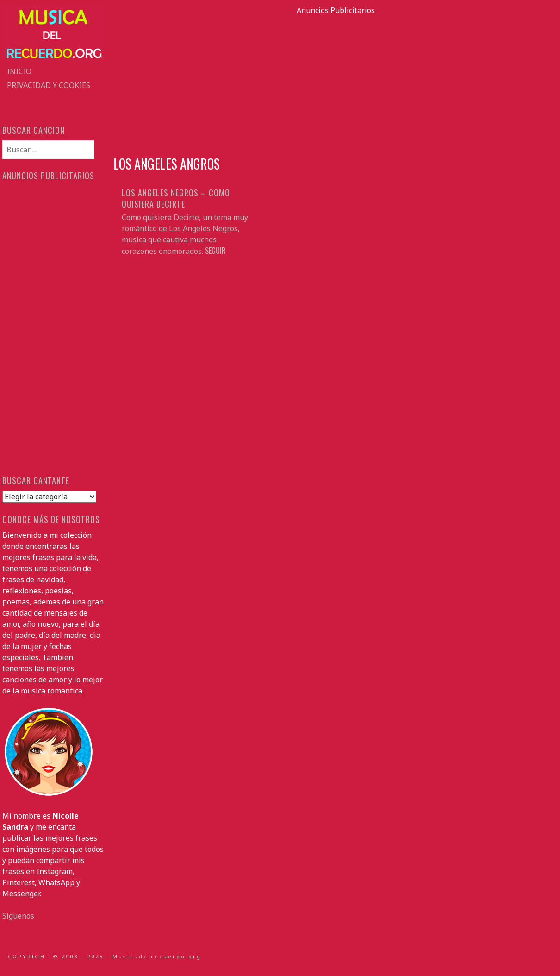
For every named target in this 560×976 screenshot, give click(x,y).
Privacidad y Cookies (49, 85)
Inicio (19, 71)
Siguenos (18, 916)
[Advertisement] (336, 81)
